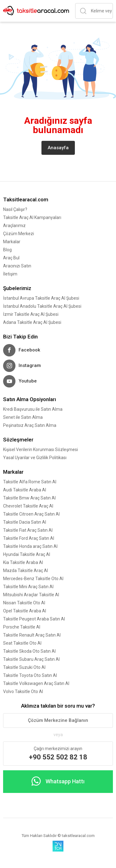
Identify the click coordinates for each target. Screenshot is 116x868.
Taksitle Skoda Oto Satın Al (29, 651)
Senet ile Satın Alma (23, 417)
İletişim (10, 274)
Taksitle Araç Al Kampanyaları (32, 217)
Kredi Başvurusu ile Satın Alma (33, 409)
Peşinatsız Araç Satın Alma (30, 425)
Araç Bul (11, 258)
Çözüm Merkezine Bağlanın (58, 720)
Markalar (12, 242)
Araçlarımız (14, 226)
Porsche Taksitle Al (22, 627)
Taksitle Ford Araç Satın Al (29, 538)
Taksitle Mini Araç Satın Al (28, 587)
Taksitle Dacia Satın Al (25, 522)
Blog (7, 250)
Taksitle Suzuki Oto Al (24, 667)
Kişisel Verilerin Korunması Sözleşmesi (41, 450)
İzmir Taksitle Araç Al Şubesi (31, 314)
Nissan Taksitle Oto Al (24, 603)
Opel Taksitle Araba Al (25, 611)
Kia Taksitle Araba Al (23, 562)
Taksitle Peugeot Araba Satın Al (34, 619)
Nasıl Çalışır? (15, 209)
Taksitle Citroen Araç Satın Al (31, 514)
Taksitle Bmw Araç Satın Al (29, 498)
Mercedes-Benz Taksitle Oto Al (33, 579)
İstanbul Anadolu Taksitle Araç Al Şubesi (42, 306)
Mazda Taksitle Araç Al (26, 570)
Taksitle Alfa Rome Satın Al (30, 482)
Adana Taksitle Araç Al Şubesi (32, 322)
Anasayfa (58, 148)
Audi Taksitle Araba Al (25, 490)
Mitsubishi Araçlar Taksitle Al (31, 595)
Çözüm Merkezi (19, 234)
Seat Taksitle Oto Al (22, 643)
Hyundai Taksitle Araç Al (27, 554)
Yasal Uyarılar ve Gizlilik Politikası (35, 458)
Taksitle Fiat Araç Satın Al (28, 530)
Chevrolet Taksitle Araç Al (28, 506)
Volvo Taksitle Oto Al (23, 691)
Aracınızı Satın (17, 266)
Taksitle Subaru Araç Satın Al (31, 659)
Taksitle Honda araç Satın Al (30, 546)
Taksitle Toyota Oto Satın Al (30, 675)
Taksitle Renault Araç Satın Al (32, 635)
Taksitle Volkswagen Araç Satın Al (36, 683)
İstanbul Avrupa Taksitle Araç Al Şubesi (41, 298)
